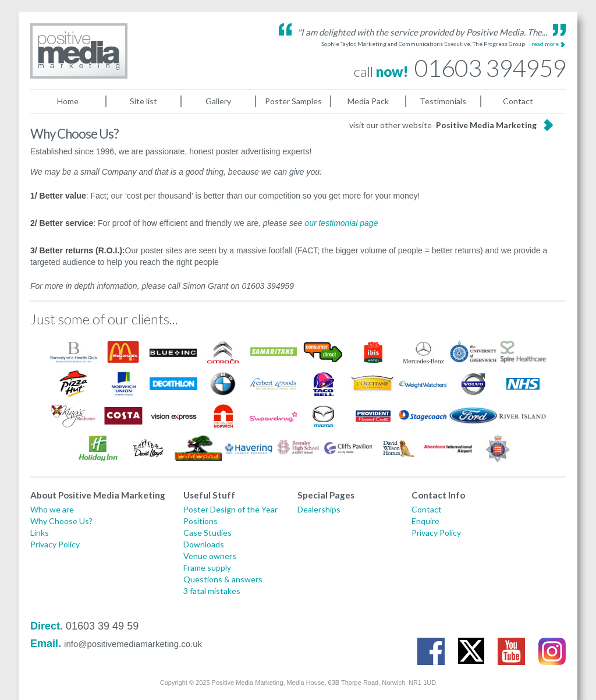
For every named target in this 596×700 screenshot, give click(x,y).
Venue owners (210, 556)
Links (40, 533)
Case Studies (207, 533)
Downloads (204, 544)
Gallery (218, 101)
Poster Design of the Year (230, 509)
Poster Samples (293, 101)
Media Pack (368, 101)
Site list (143, 101)
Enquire (425, 521)
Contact (518, 101)
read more (545, 44)
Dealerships (319, 509)
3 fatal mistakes (212, 591)
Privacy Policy (55, 544)
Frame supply (207, 568)
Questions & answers (223, 579)
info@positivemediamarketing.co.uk (133, 644)
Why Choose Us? (61, 521)
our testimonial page (341, 223)
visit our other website (443, 125)
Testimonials (443, 101)
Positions (201, 521)
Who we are (52, 509)
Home (68, 101)
